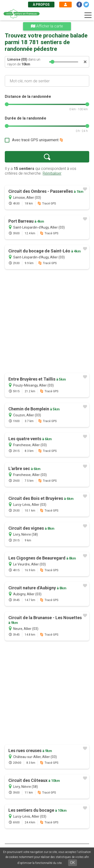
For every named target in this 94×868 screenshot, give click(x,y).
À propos (41, 5)
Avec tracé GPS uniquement (35, 140)
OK (73, 863)
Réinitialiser (52, 173)
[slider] (53, 62)
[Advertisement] (47, 322)
